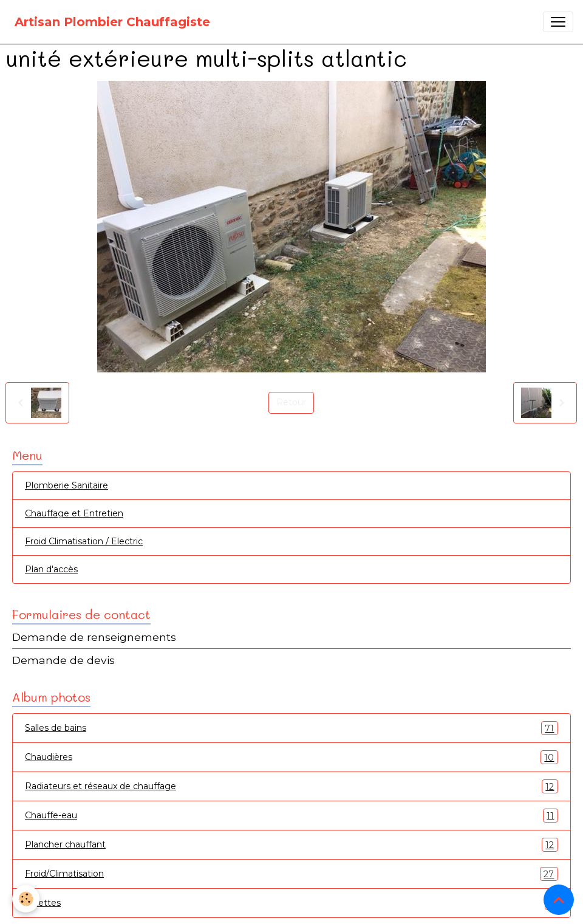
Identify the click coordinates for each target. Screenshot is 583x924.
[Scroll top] (559, 900)
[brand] (112, 22)
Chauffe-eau (291, 816)
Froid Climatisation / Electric (84, 541)
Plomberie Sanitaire (66, 485)
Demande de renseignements (94, 637)
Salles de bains (291, 728)
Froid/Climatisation (291, 874)
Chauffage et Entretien (74, 513)
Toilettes (291, 903)
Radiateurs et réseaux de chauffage (291, 786)
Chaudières (291, 757)
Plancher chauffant (291, 845)
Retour (291, 402)
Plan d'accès (51, 569)
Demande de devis (63, 660)
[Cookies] (26, 899)
